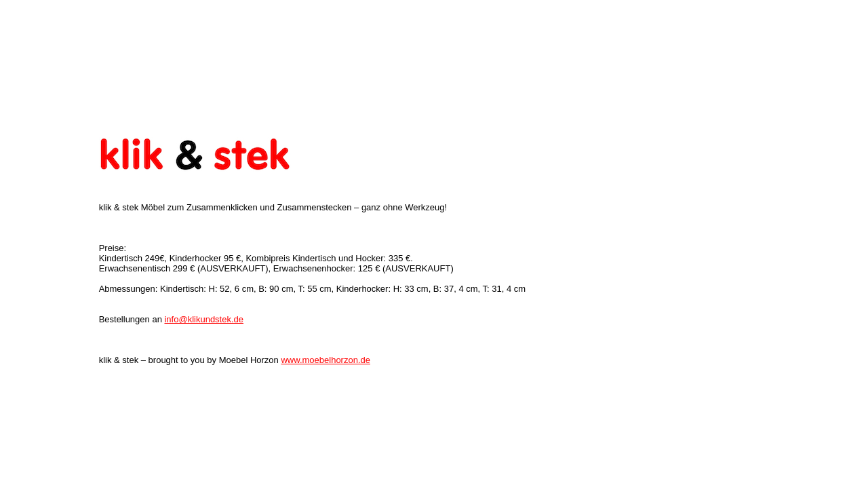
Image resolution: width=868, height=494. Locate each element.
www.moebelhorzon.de (325, 357)
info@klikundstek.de (204, 317)
